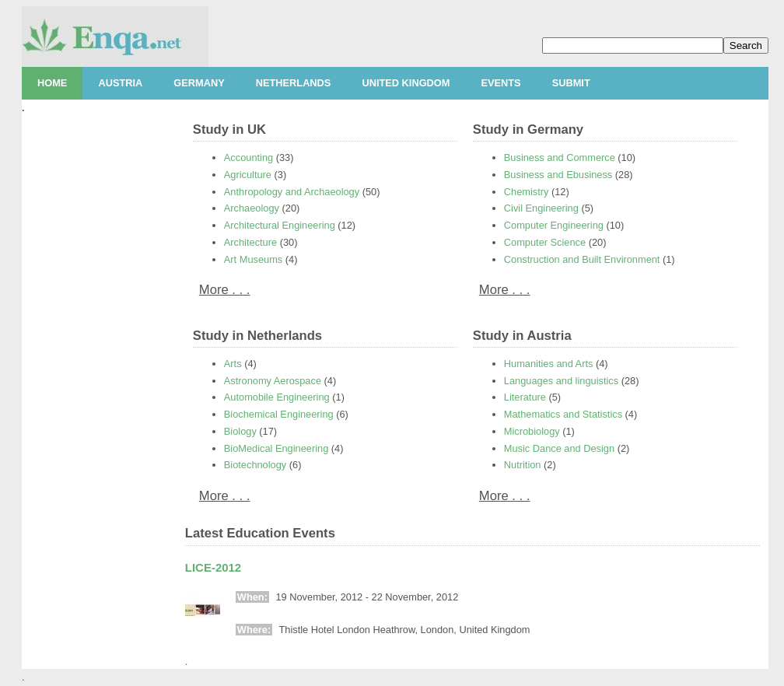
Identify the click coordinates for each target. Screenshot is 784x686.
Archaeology (252, 208)
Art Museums (253, 259)
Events (500, 83)
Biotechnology (255, 465)
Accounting (248, 157)
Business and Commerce (560, 157)
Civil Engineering (541, 208)
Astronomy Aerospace (273, 381)
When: (252, 597)
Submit (571, 83)
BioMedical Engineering (276, 448)
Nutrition (523, 465)
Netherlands (294, 83)
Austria (120, 83)
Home (52, 83)
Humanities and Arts (549, 364)
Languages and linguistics (561, 381)
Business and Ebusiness (558, 175)
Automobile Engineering (277, 397)
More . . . (225, 290)
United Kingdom (406, 83)
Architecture (250, 242)
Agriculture (248, 175)
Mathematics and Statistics (563, 414)
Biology (240, 431)
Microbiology (532, 431)
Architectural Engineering (280, 225)
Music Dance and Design (559, 448)
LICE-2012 (213, 567)
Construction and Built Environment (582, 259)
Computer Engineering (554, 225)
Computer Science (545, 242)
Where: (254, 630)
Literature (525, 397)
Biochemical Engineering (279, 414)
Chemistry (527, 192)
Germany (199, 83)
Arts (233, 364)
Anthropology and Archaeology (292, 192)
